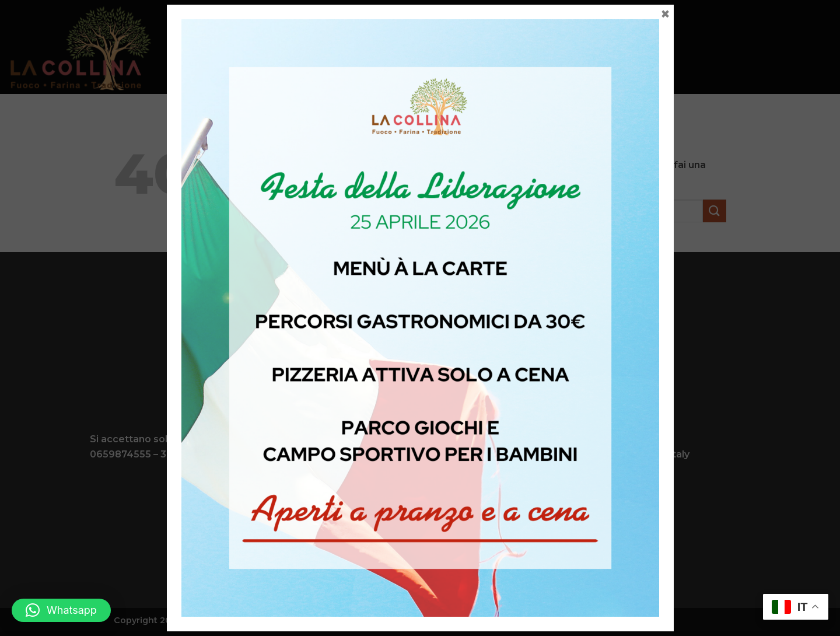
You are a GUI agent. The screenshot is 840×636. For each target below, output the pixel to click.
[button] (61, 610)
